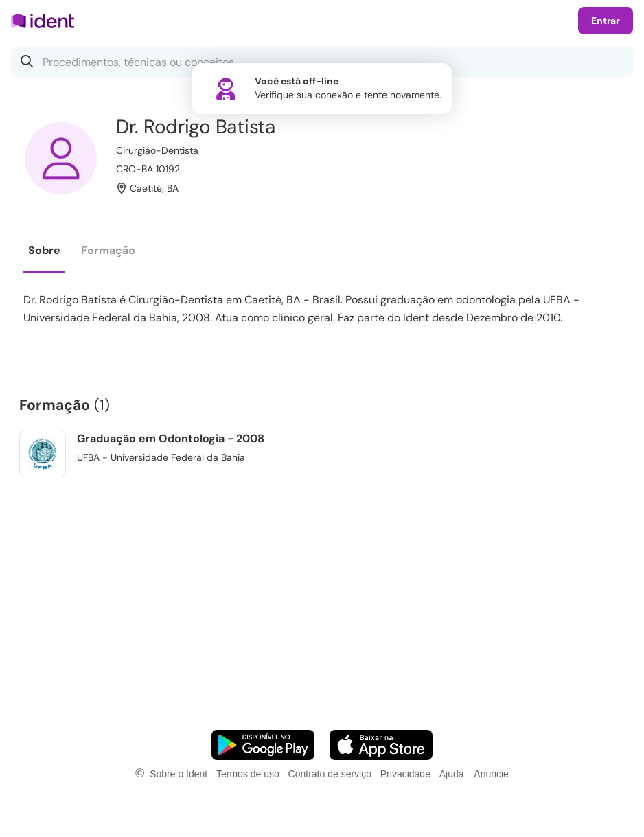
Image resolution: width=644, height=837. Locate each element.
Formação (108, 250)
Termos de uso (248, 774)
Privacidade (405, 774)
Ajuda (452, 774)
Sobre (44, 250)
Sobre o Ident (179, 774)
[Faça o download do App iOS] (381, 745)
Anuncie (491, 774)
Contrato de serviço (330, 774)
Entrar (606, 21)
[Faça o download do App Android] (263, 745)
